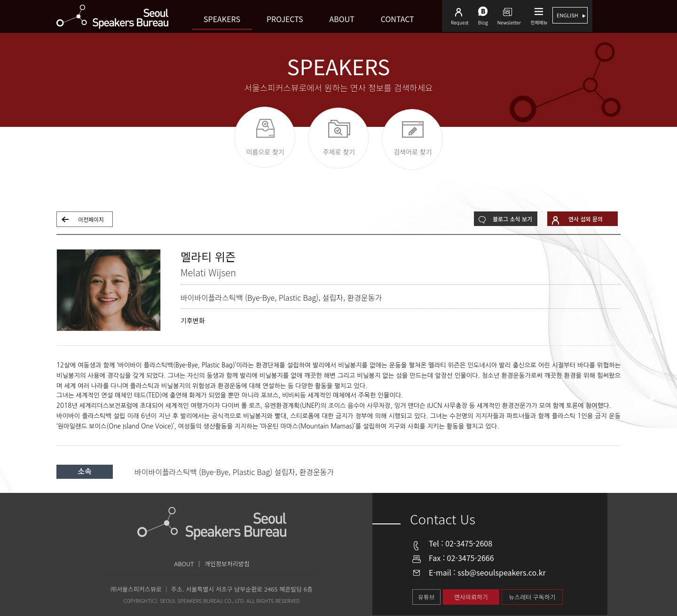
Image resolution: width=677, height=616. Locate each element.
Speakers (222, 19)
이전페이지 (91, 219)
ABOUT (184, 564)
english (568, 15)
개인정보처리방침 (227, 564)
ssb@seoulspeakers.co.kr (502, 572)
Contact (398, 19)
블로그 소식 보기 (512, 219)
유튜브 (426, 597)
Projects (285, 19)
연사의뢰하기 (471, 597)
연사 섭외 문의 (586, 219)
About (342, 19)
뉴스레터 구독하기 (532, 597)
